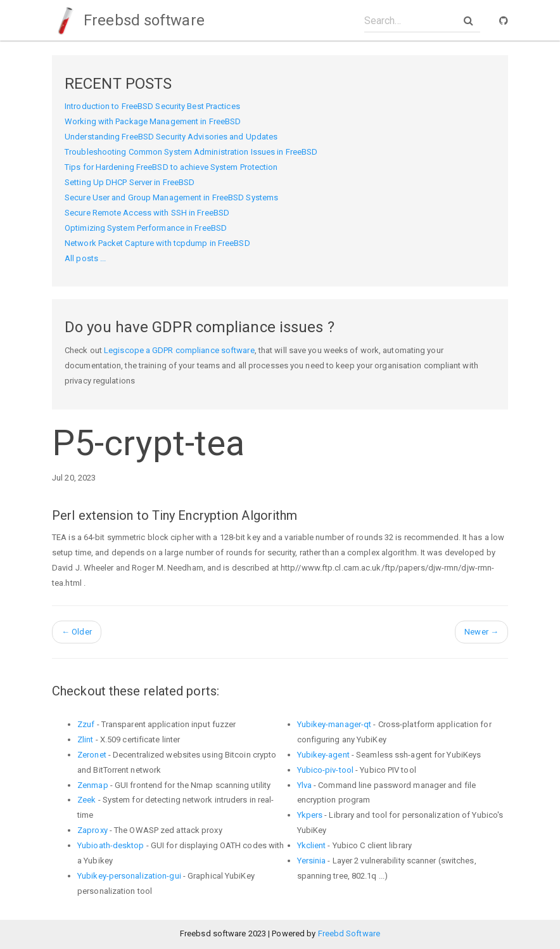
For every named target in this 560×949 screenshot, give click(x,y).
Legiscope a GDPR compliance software (179, 350)
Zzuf (86, 724)
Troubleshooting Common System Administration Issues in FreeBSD (191, 152)
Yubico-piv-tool (326, 770)
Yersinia (312, 861)
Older (77, 632)
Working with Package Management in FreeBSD (153, 121)
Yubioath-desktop (111, 845)
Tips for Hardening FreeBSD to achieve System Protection (171, 167)
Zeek (86, 800)
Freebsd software (128, 20)
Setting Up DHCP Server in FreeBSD (130, 182)
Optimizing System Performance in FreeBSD (146, 228)
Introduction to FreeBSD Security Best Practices (152, 106)
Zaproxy (92, 830)
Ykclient (312, 845)
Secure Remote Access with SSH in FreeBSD (147, 213)
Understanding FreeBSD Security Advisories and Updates (171, 137)
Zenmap (93, 785)
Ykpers (310, 815)
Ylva (304, 785)
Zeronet (92, 755)
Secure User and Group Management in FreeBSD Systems (171, 197)
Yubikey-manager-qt (334, 724)
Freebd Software (349, 933)
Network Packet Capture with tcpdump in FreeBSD (157, 243)
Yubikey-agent (323, 755)
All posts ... (85, 258)
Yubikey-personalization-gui (129, 876)
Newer (481, 632)
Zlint (86, 739)
